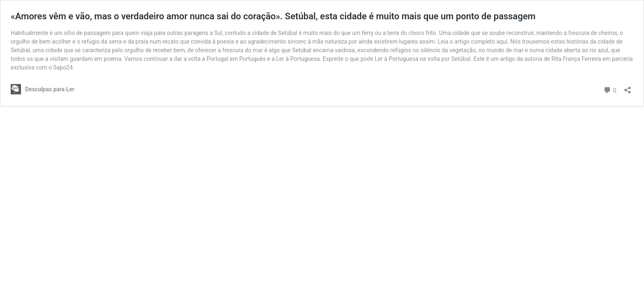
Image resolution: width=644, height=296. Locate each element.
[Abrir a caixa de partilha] (628, 87)
